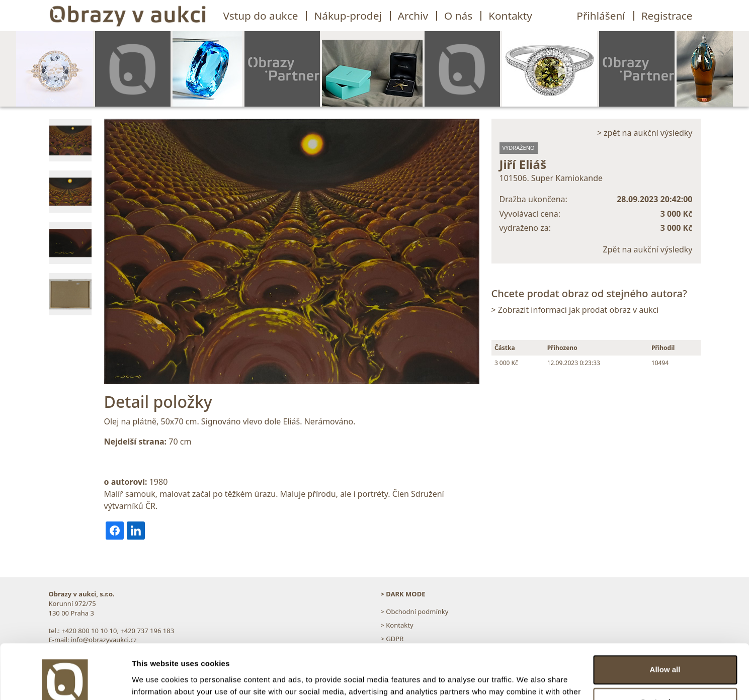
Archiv (413, 16)
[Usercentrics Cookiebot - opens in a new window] (65, 680)
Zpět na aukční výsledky (648, 249)
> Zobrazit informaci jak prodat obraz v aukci (575, 310)
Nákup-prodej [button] (348, 16)
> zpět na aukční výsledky (645, 133)
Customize (665, 651)
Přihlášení (601, 16)
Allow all (665, 618)
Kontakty (510, 16)
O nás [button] (458, 16)
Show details (155, 680)
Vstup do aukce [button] (261, 16)
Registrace (667, 16)
